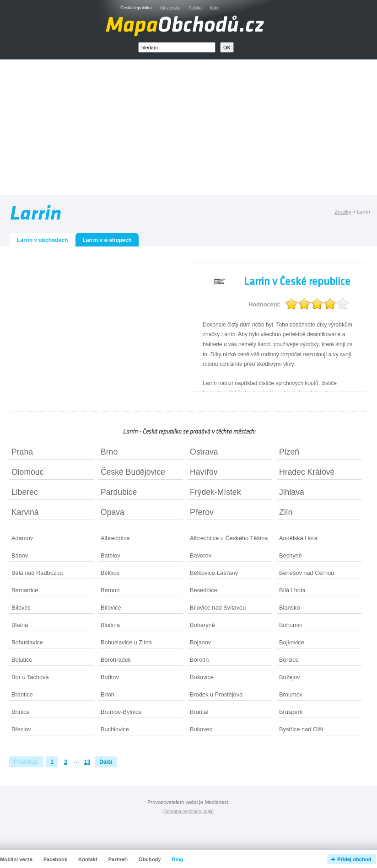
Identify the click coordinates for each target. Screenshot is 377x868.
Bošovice (202, 677)
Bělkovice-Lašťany (214, 573)
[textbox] (177, 47)
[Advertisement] (199, 129)
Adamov (22, 538)
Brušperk (291, 712)
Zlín (286, 512)
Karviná (25, 512)
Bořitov (110, 677)
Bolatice (22, 660)
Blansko (290, 608)
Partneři (118, 859)
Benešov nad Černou (307, 573)
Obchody (150, 859)
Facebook (55, 859)
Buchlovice (115, 729)
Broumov (291, 694)
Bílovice (111, 608)
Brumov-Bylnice (121, 712)
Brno (109, 452)
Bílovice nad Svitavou (218, 608)
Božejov (290, 677)
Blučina (110, 625)
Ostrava (204, 452)
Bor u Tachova (30, 677)
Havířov (204, 472)
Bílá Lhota (292, 590)
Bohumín (291, 625)
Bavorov (201, 555)
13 (87, 762)
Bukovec (201, 729)
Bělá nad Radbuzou (37, 573)
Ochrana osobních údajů (188, 812)
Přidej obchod (354, 859)
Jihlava (292, 492)
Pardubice (119, 492)
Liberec (25, 492)
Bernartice (25, 590)
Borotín (199, 660)
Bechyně (291, 555)
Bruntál (199, 712)
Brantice (22, 694)
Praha (22, 452)
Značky (343, 212)
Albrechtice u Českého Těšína (229, 538)
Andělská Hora (298, 538)
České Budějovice (133, 472)
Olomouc (27, 472)
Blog (178, 859)
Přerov (202, 512)
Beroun (110, 590)
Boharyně (202, 625)
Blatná (20, 625)
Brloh (108, 694)
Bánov (20, 555)
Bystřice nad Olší (301, 729)
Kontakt (88, 859)
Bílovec (21, 608)
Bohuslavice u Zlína (126, 642)
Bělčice (110, 573)
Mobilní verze (16, 859)
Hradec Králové (307, 472)
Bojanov (200, 642)
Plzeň (289, 452)
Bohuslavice (27, 642)
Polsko (195, 8)
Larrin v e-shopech (107, 240)
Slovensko (170, 8)
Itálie (215, 8)
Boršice (289, 660)
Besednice (204, 590)
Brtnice (21, 712)
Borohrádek (116, 660)
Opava (113, 512)
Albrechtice (115, 538)
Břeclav (21, 729)
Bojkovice (292, 642)
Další (106, 762)
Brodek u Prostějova (216, 694)
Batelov (110, 555)
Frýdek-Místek (215, 492)
